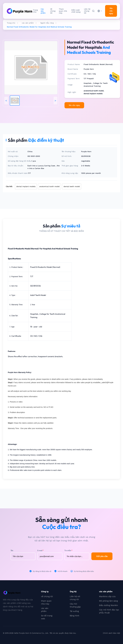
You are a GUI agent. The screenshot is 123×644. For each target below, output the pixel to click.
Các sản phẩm (43, 11)
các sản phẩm (28, 23)
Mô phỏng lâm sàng (108, 601)
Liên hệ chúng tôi (87, 11)
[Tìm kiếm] (93, 11)
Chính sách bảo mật (111, 633)
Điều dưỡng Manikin (109, 605)
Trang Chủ (35, 11)
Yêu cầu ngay (74, 105)
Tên (12, 550)
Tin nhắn (68, 550)
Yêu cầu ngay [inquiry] (111, 11)
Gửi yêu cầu (102, 556)
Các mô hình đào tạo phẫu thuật (109, 611)
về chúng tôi (47, 596)
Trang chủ (11, 23)
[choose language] (100, 11)
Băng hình (74, 616)
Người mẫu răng (47, 23)
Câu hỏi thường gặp (75, 605)
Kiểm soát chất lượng (76, 11)
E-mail (40, 550)
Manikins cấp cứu (107, 596)
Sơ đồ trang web (47, 617)
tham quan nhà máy (46, 602)
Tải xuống (74, 611)
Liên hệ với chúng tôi (75, 598)
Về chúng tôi (53, 11)
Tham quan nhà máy (63, 11)
